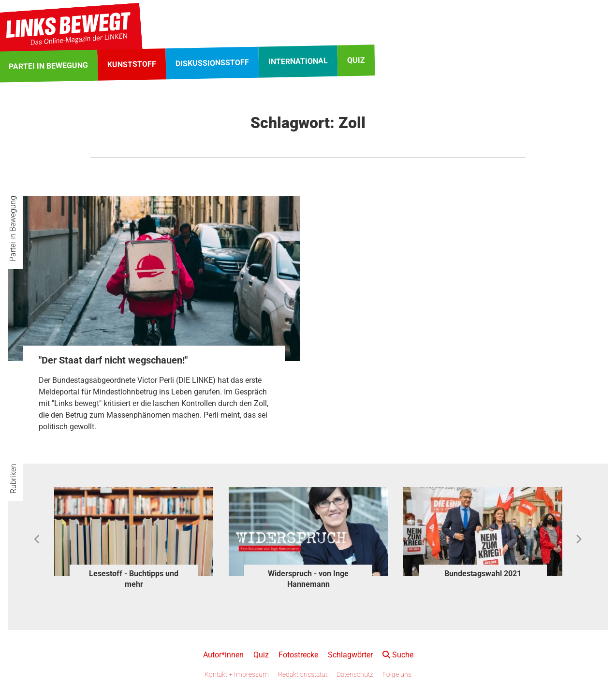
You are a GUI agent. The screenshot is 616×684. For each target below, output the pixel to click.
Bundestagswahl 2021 (483, 574)
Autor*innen (223, 655)
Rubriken (13, 479)
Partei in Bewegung (13, 229)
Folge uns (397, 674)
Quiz (261, 655)
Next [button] (579, 539)
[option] (134, 539)
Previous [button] (37, 539)
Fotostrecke (298, 655)
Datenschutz (355, 674)
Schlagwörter (350, 655)
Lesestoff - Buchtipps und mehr (134, 579)
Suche (398, 655)
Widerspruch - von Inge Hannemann (308, 579)
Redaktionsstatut (303, 674)
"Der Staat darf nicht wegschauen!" (113, 360)
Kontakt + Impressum (237, 674)
